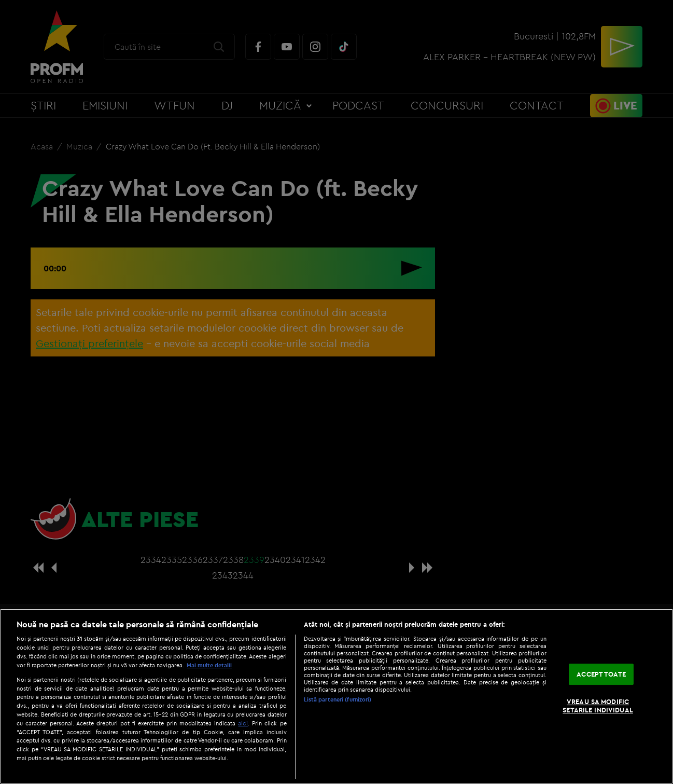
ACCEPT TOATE (601, 674)
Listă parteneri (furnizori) (338, 699)
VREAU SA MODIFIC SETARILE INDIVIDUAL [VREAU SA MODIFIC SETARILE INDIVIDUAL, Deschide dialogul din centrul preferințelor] (598, 706)
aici (243, 723)
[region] (336, 696)
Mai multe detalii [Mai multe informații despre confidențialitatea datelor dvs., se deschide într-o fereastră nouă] (209, 665)
